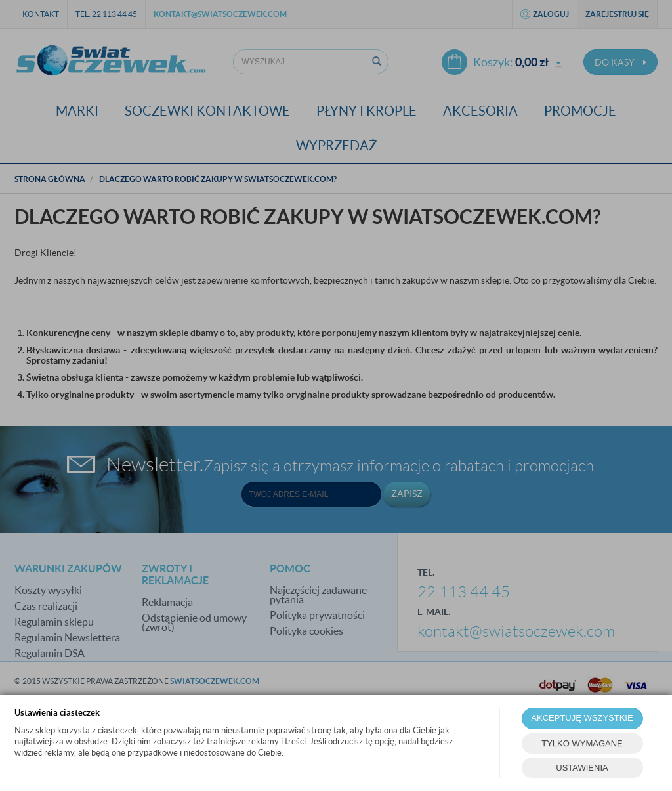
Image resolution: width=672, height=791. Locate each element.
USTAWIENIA (582, 768)
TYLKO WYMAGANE (582, 743)
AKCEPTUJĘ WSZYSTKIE (582, 718)
